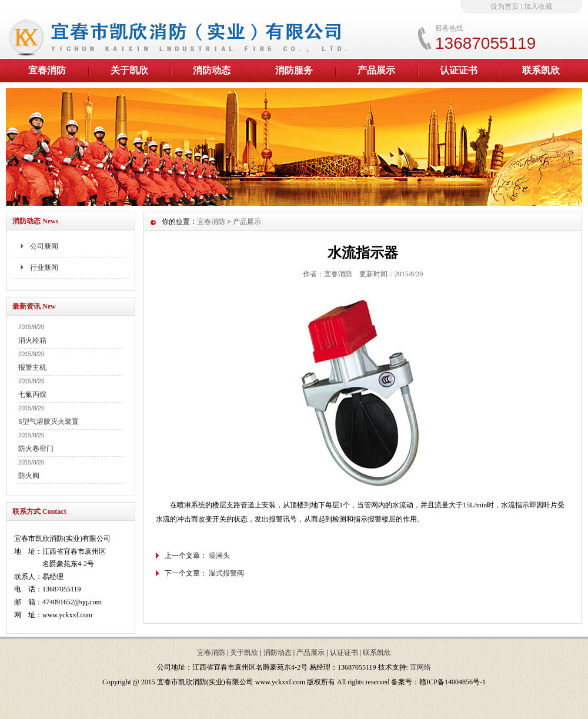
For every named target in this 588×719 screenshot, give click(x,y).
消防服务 (294, 70)
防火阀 (29, 476)
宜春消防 (47, 70)
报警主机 (32, 367)
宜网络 (420, 667)
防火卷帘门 (36, 449)
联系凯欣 (541, 70)
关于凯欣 (129, 70)
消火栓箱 (32, 340)
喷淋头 (219, 556)
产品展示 (376, 70)
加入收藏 (538, 6)
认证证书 (459, 70)
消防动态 (212, 70)
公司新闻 (44, 246)
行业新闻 (44, 267)
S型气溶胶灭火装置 (49, 422)
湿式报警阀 (226, 573)
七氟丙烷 (32, 394)
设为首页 (505, 6)
